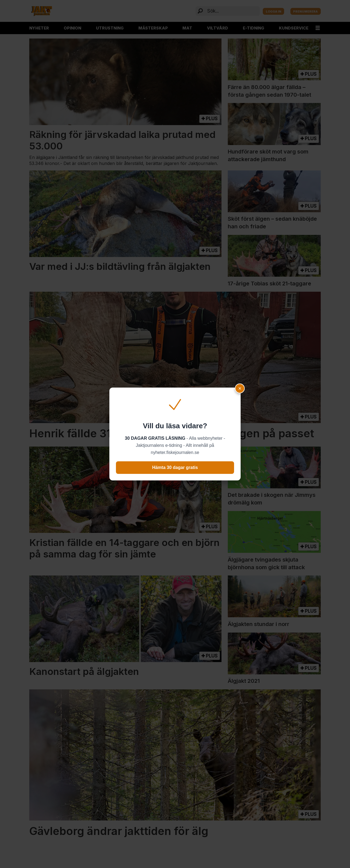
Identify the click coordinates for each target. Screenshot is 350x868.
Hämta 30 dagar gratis (175, 467)
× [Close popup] (240, 388)
